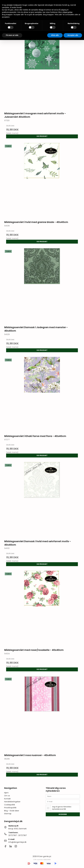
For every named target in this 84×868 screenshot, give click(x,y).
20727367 (13, 835)
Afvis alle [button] (55, 35)
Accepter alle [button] (73, 35)
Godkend (63, 814)
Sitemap (8, 814)
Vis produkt (42, 136)
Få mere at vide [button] (12, 35)
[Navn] (63, 796)
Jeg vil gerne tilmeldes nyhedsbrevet (62, 808)
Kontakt (7, 799)
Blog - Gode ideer (12, 811)
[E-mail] (63, 802)
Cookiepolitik (10, 805)
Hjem (6, 793)
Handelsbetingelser (12, 802)
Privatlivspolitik (10, 808)
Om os (7, 796)
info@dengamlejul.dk (17, 842)
